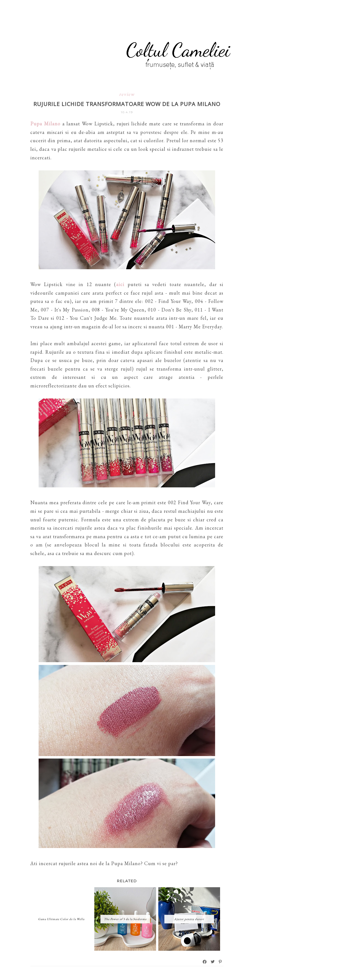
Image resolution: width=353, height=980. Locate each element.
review (127, 94)
